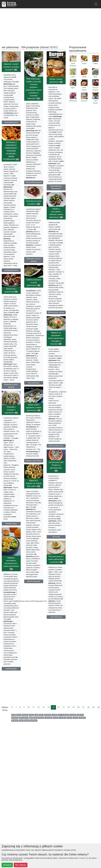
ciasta (19, 715)
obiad (14, 715)
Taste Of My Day (47, 627)
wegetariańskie (39, 718)
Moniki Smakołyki (29, 591)
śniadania (82, 718)
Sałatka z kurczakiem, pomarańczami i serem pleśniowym (18, 564)
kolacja (55, 718)
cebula (27, 721)
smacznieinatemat (11, 122)
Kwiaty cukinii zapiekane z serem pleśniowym (36, 410)
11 (33, 707)
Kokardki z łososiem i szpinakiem (11, 418)
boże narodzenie (63, 715)
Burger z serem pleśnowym (47, 92)
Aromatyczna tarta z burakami (29, 208)
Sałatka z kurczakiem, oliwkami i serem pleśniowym (54, 223)
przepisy (25, 715)
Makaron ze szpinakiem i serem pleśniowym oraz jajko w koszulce (47, 344)
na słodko (62, 718)
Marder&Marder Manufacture (47, 199)
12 (38, 707)
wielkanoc (80, 715)
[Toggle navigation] (96, 4)
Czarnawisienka (29, 384)
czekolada (48, 718)
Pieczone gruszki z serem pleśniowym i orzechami (47, 570)
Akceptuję (7, 865)
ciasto (21, 721)
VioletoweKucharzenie (36, 182)
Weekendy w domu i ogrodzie (29, 265)
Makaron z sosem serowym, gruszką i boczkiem (11, 67)
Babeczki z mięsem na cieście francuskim (29, 493)
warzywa (73, 715)
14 (48, 707)
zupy (37, 715)
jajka (31, 718)
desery (31, 715)
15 (53, 707)
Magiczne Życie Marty (36, 463)
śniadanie (48, 715)
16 (58, 707)
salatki (54, 715)
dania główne (24, 718)
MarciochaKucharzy (47, 452)
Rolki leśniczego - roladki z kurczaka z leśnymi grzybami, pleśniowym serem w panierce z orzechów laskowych (36, 89)
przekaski (15, 718)
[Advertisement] (50, 27)
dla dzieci (15, 721)
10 (28, 707)
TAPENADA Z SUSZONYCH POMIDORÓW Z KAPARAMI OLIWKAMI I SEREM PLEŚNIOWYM (18, 156)
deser (41, 715)
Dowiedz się (83, 858)
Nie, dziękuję (21, 865)
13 (43, 707)
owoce (75, 718)
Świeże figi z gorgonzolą (18, 300)
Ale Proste (54, 540)
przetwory (34, 721)
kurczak (69, 718)
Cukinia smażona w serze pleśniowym (29, 284)
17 (63, 707)
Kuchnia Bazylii (18, 669)
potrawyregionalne (18, 276)
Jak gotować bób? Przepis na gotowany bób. (54, 470)
